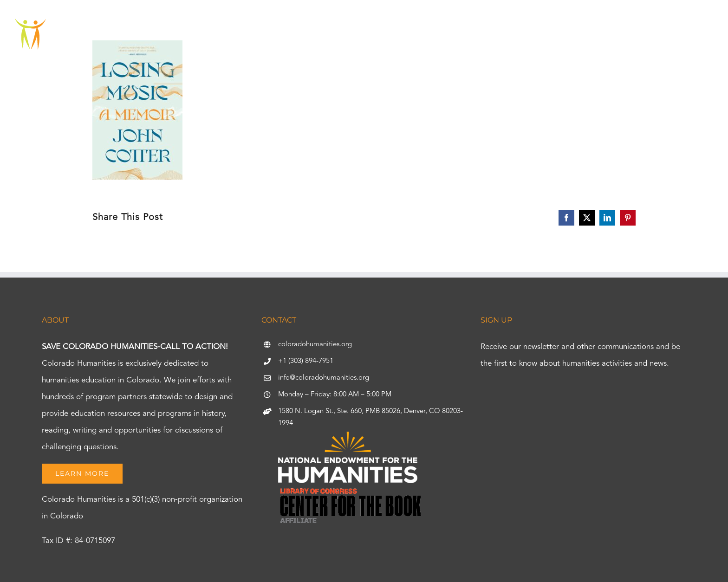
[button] (687, 35)
